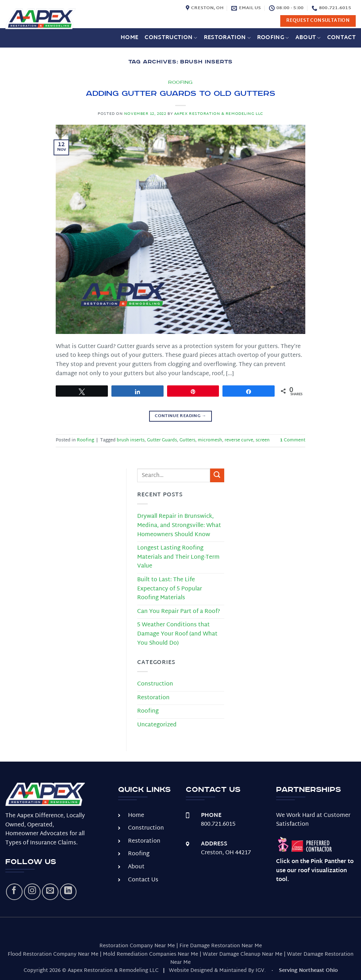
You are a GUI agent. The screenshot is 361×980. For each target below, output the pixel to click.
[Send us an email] (50, 892)
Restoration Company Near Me (137, 946)
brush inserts (131, 440)
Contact (341, 38)
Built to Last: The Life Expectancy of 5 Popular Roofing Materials (170, 589)
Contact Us (143, 880)
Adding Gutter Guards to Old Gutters (180, 94)
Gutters (187, 440)
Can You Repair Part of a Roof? (179, 612)
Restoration (227, 38)
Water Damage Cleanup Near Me (243, 954)
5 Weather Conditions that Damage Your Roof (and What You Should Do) (177, 634)
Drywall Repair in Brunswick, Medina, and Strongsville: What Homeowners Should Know (179, 526)
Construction (171, 38)
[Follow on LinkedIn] (68, 892)
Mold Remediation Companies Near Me (151, 954)
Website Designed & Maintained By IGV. (217, 971)
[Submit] (217, 475)
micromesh (210, 440)
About (308, 38)
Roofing (273, 38)
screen (263, 440)
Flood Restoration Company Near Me (53, 954)
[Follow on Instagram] (32, 892)
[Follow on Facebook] (14, 892)
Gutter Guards (162, 440)
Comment (293, 440)
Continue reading (180, 416)
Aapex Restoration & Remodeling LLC (219, 114)
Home (129, 38)
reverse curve (239, 440)
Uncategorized (157, 725)
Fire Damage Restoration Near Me (221, 946)
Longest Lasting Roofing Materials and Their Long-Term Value (178, 557)
